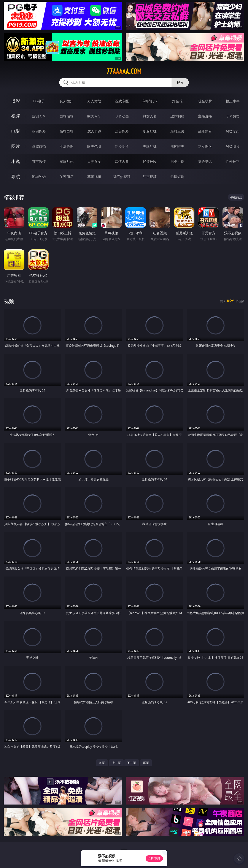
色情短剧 (177, 177)
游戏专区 (122, 101)
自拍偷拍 (67, 116)
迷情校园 (150, 162)
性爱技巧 (233, 162)
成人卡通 (94, 131)
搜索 (180, 82)
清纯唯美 (177, 146)
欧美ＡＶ (94, 116)
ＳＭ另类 (233, 116)
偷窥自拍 (39, 146)
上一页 (116, 763)
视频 (16, 116)
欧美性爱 (122, 131)
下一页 (132, 763)
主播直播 (205, 116)
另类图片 (233, 146)
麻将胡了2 (150, 101)
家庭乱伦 (67, 162)
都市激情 (39, 162)
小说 (16, 161)
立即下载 (154, 858)
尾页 (146, 763)
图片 (16, 146)
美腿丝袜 (150, 146)
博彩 (16, 101)
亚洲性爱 (39, 131)
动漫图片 (122, 146)
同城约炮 (39, 177)
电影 (16, 131)
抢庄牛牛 (233, 101)
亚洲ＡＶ (39, 116)
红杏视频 (150, 177)
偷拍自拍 (67, 131)
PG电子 (39, 101)
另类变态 (233, 131)
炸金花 (177, 101)
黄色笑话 (205, 162)
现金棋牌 (205, 101)
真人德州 (67, 101)
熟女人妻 (150, 116)
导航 (16, 177)
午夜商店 (67, 177)
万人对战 (94, 101)
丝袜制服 (177, 116)
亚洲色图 (67, 146)
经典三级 (177, 131)
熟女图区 (205, 146)
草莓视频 (94, 177)
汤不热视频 (122, 177)
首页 (102, 763)
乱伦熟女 (205, 131)
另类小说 (177, 162)
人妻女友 (94, 162)
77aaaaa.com (124, 71)
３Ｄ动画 (122, 116)
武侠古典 (122, 162)
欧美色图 (94, 146)
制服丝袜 (150, 131)
